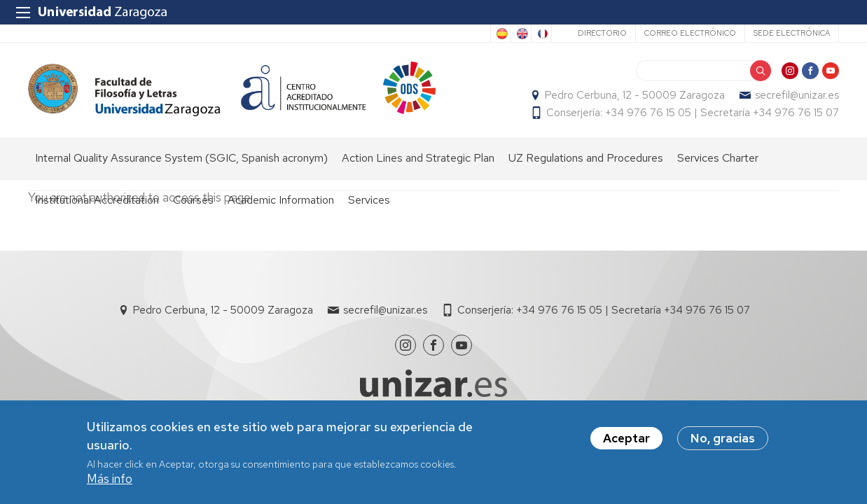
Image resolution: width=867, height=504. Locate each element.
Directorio (602, 33)
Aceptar (626, 442)
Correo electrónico (690, 33)
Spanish (501, 34)
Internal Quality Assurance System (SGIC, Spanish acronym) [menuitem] (181, 158)
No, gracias (723, 442)
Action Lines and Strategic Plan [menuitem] (418, 158)
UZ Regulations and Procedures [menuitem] (586, 158)
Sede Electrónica (792, 33)
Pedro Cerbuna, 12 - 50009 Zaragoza (635, 95)
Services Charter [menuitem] (718, 158)
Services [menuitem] (369, 200)
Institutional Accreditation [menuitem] (97, 200)
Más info (110, 482)
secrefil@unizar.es (797, 95)
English (521, 34)
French (541, 34)
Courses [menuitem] (193, 200)
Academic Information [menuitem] (281, 200)
